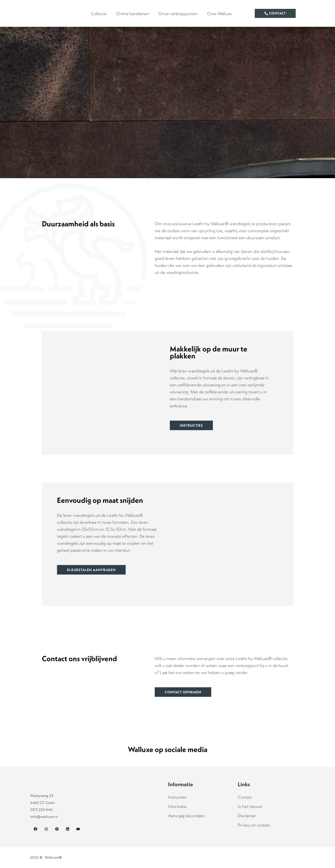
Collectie (99, 14)
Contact (245, 797)
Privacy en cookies (254, 825)
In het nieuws (250, 806)
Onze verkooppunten (178, 14)
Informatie (177, 806)
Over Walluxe (219, 14)
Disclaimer (247, 816)
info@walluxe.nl (44, 817)
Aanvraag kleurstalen (186, 816)
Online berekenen (133, 14)
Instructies (177, 797)
